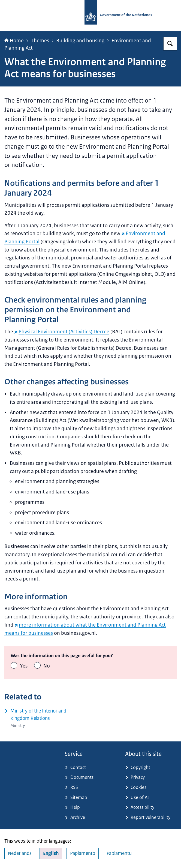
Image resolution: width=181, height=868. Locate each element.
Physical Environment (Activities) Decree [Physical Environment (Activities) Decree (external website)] (62, 332)
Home (14, 41)
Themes (40, 41)
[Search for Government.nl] (170, 44)
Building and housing (80, 41)
